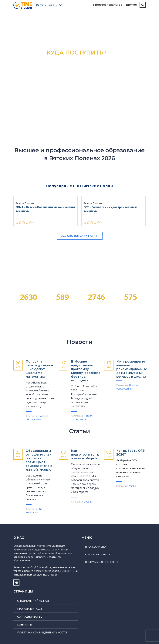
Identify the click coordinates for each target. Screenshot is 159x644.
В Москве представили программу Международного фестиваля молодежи (86, 371)
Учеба (133, 486)
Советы (88, 502)
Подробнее (80, 87)
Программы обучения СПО (102, 562)
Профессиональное (108, 5)
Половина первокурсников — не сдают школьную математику (39, 369)
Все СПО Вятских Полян (80, 236)
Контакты (25, 624)
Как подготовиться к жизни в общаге (85, 455)
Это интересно (34, 511)
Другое (131, 5)
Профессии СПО (95, 547)
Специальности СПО (98, 554)
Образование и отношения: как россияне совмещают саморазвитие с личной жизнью (39, 460)
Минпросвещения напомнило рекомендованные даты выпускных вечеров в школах (132, 369)
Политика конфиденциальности (42, 632)
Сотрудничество (30, 617)
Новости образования (37, 418)
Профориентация (30, 609)
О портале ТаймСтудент (35, 601)
